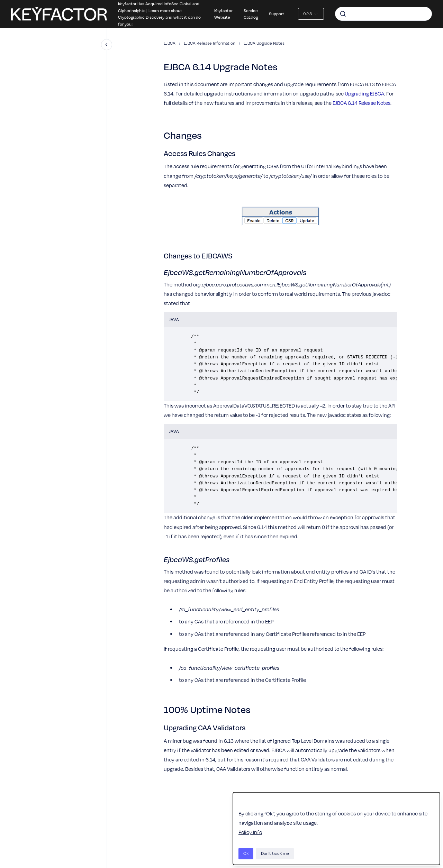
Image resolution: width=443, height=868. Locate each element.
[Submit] (343, 14)
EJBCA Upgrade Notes (264, 43)
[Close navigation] (107, 45)
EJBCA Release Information (210, 43)
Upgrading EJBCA (364, 93)
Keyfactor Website (223, 14)
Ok (246, 853)
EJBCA (170, 43)
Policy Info (250, 832)
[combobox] (383, 14)
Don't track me (275, 853)
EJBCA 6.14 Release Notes (361, 103)
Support (277, 13)
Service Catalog (251, 14)
